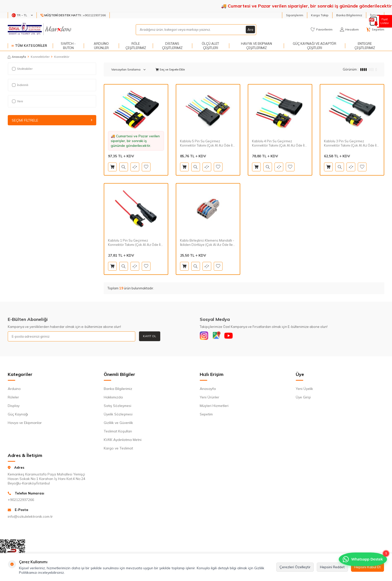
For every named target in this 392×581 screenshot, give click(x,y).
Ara (250, 30)
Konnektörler (40, 57)
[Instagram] (205, 336)
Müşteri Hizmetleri (214, 407)
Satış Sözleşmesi (117, 407)
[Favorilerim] (322, 30)
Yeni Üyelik (304, 390)
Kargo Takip (320, 15)
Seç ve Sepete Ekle (170, 69)
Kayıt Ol (150, 336)
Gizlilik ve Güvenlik (118, 424)
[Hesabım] (349, 30)
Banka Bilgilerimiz (349, 15)
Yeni (17, 101)
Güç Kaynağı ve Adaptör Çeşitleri (314, 46)
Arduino (14, 390)
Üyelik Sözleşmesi (118, 415)
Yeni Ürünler (209, 398)
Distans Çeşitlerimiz (172, 46)
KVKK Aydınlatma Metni (123, 441)
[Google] (218, 336)
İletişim (375, 15)
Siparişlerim (295, 15)
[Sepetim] (375, 30)
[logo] (40, 30)
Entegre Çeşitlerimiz (365, 46)
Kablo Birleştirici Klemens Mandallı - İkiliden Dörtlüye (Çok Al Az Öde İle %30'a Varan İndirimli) (207, 243)
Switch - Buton (68, 46)
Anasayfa (17, 57)
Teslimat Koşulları (118, 432)
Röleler (13, 398)
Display (14, 407)
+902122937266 (21, 501)
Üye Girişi (303, 398)
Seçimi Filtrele (52, 120)
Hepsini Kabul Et (367, 567)
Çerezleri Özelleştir (295, 567)
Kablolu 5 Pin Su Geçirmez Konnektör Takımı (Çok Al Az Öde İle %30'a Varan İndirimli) (207, 143)
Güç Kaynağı (18, 415)
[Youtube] (232, 336)
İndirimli (20, 85)
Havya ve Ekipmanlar (25, 424)
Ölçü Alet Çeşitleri (210, 46)
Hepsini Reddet (332, 567)
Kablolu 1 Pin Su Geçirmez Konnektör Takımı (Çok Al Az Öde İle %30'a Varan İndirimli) (135, 243)
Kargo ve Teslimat (118, 449)
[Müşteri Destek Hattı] (73, 15)
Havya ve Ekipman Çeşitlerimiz (256, 46)
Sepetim (206, 415)
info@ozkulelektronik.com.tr (30, 517)
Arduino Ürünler (101, 46)
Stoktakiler (22, 69)
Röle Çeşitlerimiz (136, 46)
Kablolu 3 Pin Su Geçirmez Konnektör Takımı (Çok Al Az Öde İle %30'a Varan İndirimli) (351, 143)
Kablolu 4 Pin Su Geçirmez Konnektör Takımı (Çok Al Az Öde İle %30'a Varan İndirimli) (279, 143)
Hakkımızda (113, 398)
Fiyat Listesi (384, 21)
